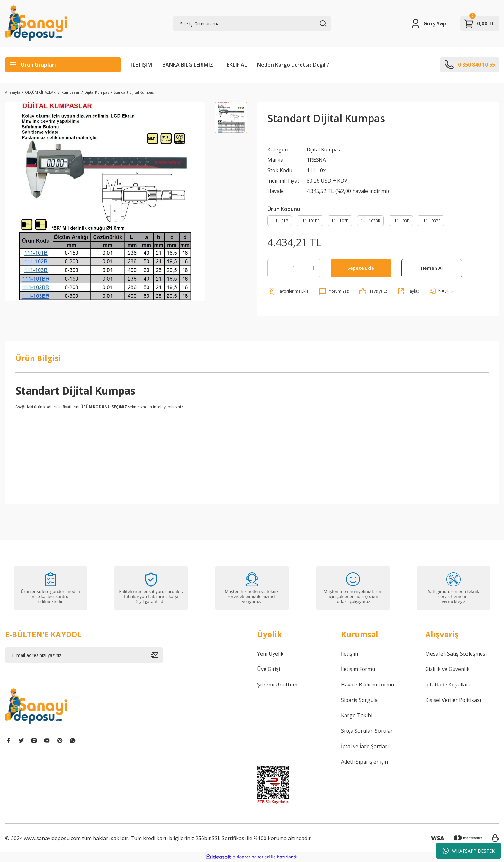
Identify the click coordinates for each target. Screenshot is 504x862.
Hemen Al (432, 268)
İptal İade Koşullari (447, 685)
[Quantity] (294, 268)
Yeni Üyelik (270, 654)
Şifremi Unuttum (277, 685)
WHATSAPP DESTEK (469, 851)
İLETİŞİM (142, 65)
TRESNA (317, 160)
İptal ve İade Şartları (365, 747)
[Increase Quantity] (314, 268)
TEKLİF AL (235, 65)
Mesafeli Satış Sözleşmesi (456, 654)
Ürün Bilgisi (38, 358)
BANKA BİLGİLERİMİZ (188, 65)
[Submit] (157, 655)
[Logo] (36, 23)
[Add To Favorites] (288, 292)
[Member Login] (428, 23)
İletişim (350, 654)
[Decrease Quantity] (274, 268)
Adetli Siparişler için (364, 762)
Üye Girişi (269, 669)
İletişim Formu (358, 669)
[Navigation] (63, 65)
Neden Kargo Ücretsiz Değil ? (293, 65)
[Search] (252, 23)
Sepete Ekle (361, 268)
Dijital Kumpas (324, 150)
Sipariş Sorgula (359, 700)
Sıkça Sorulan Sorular (367, 731)
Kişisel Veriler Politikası (453, 700)
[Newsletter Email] (84, 655)
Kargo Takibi (357, 716)
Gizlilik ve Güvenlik (447, 669)
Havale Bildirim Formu (368, 685)
